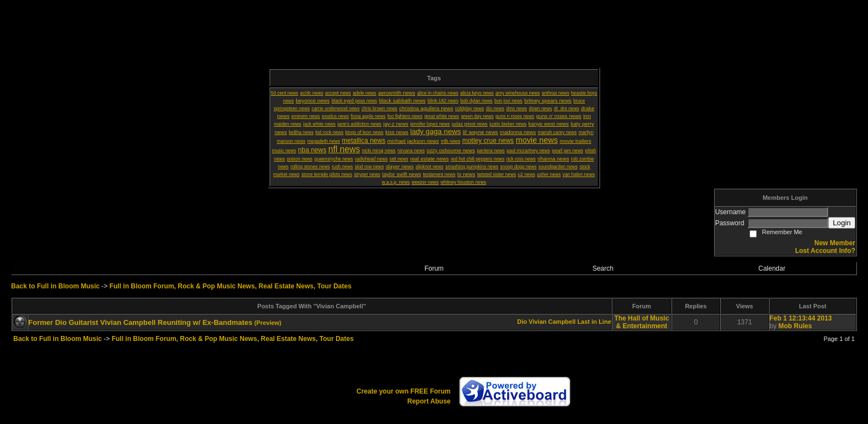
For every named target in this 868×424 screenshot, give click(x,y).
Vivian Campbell (552, 322)
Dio (522, 322)
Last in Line (594, 322)
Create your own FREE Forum (404, 391)
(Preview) (268, 323)
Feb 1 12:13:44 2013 (801, 318)
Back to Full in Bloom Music (55, 286)
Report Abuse (429, 401)
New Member (835, 243)
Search (603, 268)
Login (842, 223)
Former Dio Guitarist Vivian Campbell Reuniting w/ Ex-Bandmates (140, 322)
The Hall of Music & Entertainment (642, 322)
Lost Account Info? (825, 251)
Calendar (772, 268)
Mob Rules (795, 326)
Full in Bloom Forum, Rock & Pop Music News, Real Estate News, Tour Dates (231, 286)
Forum (434, 268)
